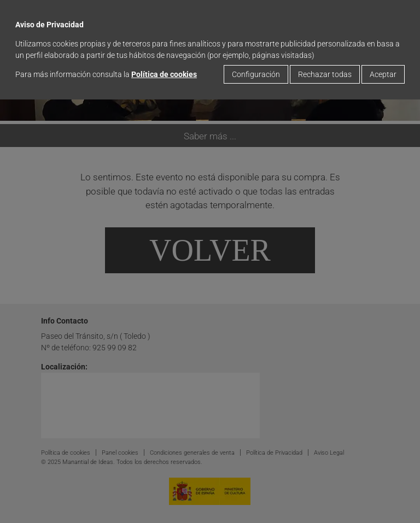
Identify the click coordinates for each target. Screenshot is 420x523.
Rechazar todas (325, 74)
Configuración (256, 74)
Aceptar (383, 74)
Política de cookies (164, 74)
